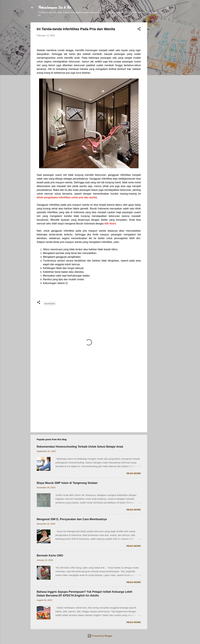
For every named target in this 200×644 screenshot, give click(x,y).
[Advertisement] (160, 69)
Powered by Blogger (100, 636)
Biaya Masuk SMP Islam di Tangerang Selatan (67, 483)
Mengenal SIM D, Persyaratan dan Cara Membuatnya (72, 519)
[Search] (168, 9)
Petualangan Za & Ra (54, 7)
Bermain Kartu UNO (50, 555)
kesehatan (50, 304)
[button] (139, 29)
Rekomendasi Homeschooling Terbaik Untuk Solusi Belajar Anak (80, 447)
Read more (134, 473)
